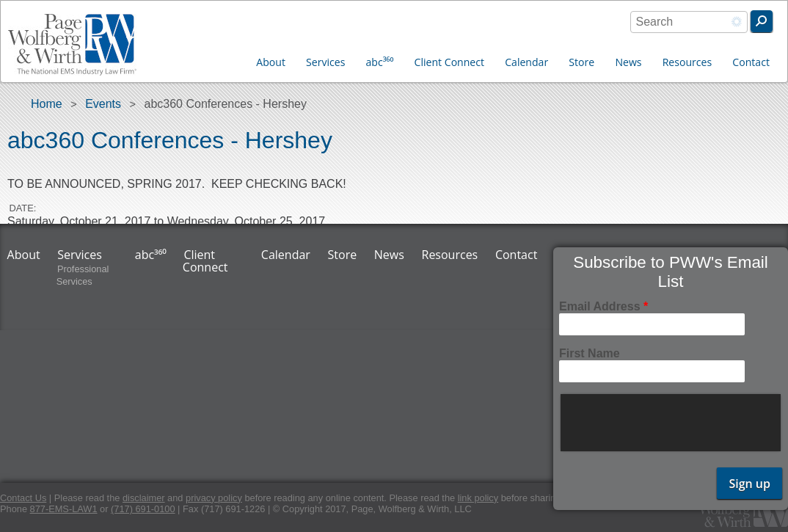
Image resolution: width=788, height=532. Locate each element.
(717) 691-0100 (143, 509)
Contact (751, 62)
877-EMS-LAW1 (64, 509)
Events (103, 104)
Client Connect (449, 62)
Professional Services (83, 276)
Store (581, 62)
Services (325, 62)
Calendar (526, 62)
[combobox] (689, 22)
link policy (478, 498)
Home (47, 104)
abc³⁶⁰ (380, 62)
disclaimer (144, 498)
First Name (590, 353)
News (628, 62)
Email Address (603, 306)
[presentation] (672, 423)
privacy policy (214, 498)
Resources (687, 62)
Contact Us (23, 498)
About (271, 62)
